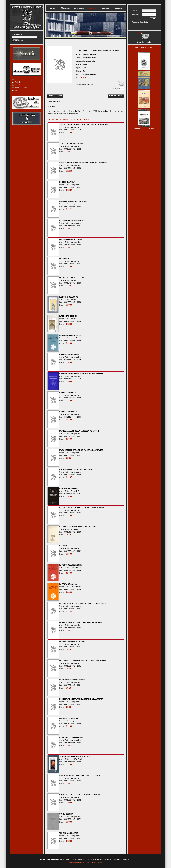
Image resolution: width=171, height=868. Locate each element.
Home (53, 8)
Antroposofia (89, 61)
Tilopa (73, 721)
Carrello (118, 8)
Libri (16, 79)
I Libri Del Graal (76, 759)
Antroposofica (89, 58)
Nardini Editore (76, 338)
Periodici (18, 82)
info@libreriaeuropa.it (76, 862)
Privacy (88, 862)
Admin (94, 862)
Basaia (73, 280)
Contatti (105, 8)
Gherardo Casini (77, 491)
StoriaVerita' (19, 85)
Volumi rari (19, 90)
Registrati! (136, 25)
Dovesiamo (79, 8)
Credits (100, 862)
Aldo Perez (75, 529)
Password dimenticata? (140, 22)
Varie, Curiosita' (21, 87)
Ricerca (92, 8)
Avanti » (152, 129)
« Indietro (137, 129)
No (84, 71)
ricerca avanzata (17, 40)
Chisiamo (66, 8)
